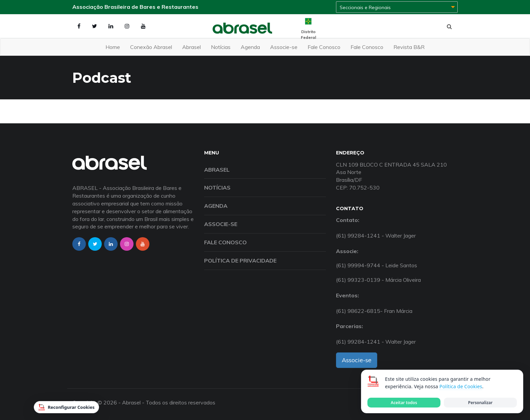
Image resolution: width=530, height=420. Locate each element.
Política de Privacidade (240, 261)
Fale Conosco (324, 47)
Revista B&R (409, 47)
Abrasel (191, 47)
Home (113, 47)
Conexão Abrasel (151, 47)
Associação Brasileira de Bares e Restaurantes (135, 7)
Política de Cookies (461, 386)
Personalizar (480, 403)
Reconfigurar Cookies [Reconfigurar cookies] (66, 407)
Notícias (221, 47)
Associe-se (284, 47)
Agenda (250, 47)
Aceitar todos (404, 403)
